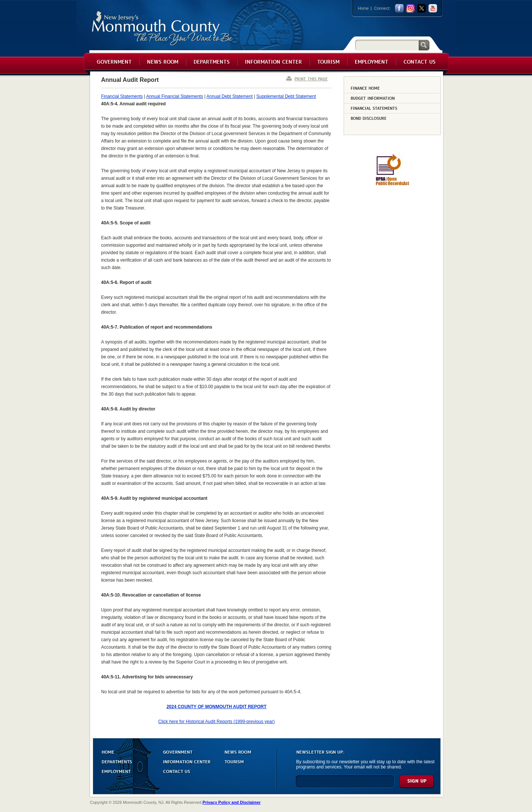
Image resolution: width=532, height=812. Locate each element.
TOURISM (234, 761)
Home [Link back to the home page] (363, 8)
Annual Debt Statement (230, 96)
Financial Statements (122, 96)
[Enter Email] (345, 785)
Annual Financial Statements (175, 96)
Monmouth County (163, 28)
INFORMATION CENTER (187, 761)
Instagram (410, 8)
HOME (108, 752)
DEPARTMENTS (117, 761)
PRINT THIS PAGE (311, 79)
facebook (399, 8)
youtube (433, 8)
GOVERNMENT (178, 752)
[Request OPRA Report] (392, 184)
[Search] (387, 45)
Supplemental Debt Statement (286, 96)
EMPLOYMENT (116, 771)
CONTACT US (177, 771)
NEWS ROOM (238, 752)
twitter (422, 8)
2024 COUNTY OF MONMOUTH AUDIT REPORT (216, 707)
